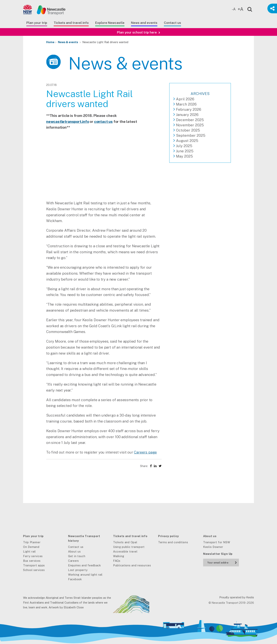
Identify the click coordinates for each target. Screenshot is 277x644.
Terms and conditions (173, 542)
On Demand (31, 547)
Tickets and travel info (71, 23)
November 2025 (190, 125)
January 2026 (187, 115)
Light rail (29, 551)
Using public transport (129, 547)
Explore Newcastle (110, 23)
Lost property (78, 570)
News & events (68, 42)
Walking (119, 556)
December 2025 (190, 120)
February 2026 (189, 109)
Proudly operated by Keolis (237, 597)
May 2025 (184, 156)
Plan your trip (37, 23)
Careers (73, 561)
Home (50, 42)
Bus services (32, 561)
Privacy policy (169, 536)
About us (74, 551)
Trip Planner (32, 542)
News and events (144, 23)
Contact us (172, 23)
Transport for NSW (217, 542)
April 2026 (185, 99)
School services (34, 570)
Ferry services (33, 556)
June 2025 (185, 151)
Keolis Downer (213, 547)
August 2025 (187, 141)
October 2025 (188, 130)
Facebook (75, 579)
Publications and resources (132, 565)
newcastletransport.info (68, 122)
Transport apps (34, 565)
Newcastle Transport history (84, 538)
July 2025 (184, 146)
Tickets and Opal (125, 542)
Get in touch (77, 556)
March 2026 (186, 104)
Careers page (145, 452)
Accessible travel (125, 551)
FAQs (117, 561)
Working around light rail (85, 575)
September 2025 (191, 135)
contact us (103, 122)
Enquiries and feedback (85, 565)
